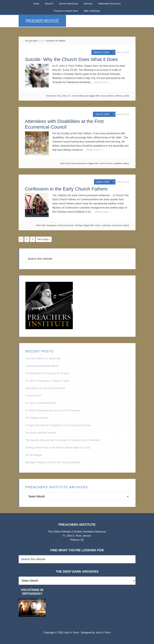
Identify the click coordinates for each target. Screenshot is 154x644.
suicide (126, 96)
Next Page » (44, 239)
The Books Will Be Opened (41, 433)
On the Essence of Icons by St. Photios (47, 373)
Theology (79, 225)
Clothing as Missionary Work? (42, 366)
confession (106, 225)
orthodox (119, 96)
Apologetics (52, 225)
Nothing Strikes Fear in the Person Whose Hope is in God (58, 447)
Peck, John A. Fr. (64, 96)
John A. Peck (103, 632)
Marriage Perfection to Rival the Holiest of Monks (53, 462)
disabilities (118, 163)
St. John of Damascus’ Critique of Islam (48, 381)
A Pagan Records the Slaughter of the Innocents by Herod (58, 425)
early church (117, 225)
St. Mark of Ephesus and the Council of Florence (53, 410)
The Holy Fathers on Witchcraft (43, 358)
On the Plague (33, 455)
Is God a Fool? (34, 395)
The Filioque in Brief (37, 418)
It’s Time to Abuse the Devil (41, 403)
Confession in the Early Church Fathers (66, 189)
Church (104, 96)
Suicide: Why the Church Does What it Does (71, 59)
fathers (111, 96)
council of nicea (106, 163)
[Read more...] (103, 82)
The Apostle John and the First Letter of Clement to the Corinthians (63, 440)
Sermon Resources (81, 96)
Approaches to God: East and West (45, 388)
